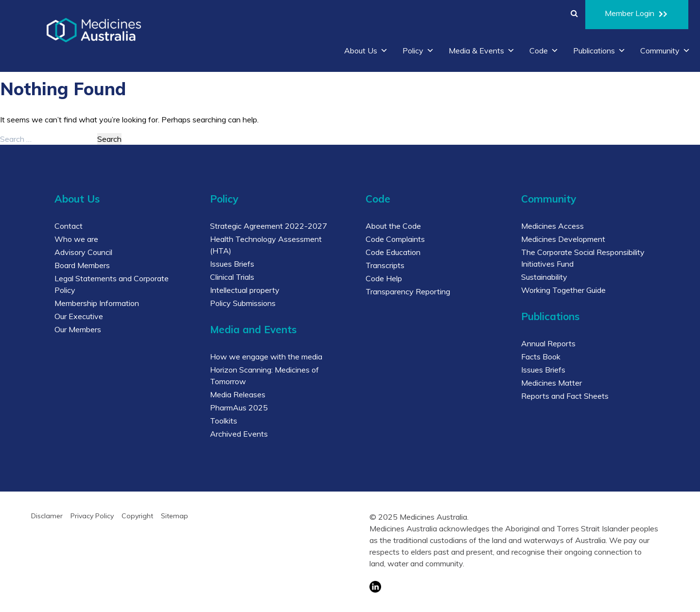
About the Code (393, 226)
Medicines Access (552, 226)
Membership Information (97, 303)
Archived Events (239, 434)
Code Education (393, 252)
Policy (418, 51)
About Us (366, 51)
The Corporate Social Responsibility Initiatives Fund (583, 258)
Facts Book (541, 357)
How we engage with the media (266, 357)
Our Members (78, 329)
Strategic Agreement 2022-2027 (269, 226)
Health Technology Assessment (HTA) (266, 245)
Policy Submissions (243, 303)
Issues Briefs (232, 264)
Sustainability (544, 277)
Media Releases (238, 394)
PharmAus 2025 (239, 408)
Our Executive (79, 316)
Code (544, 51)
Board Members (82, 265)
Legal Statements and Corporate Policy (112, 284)
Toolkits (224, 421)
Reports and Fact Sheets (565, 396)
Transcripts (385, 265)
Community (665, 51)
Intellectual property (245, 290)
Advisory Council (83, 252)
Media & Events (482, 51)
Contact (69, 226)
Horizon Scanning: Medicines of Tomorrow (264, 375)
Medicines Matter (551, 383)
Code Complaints (395, 239)
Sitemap (175, 516)
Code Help (384, 278)
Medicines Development (563, 239)
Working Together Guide (563, 290)
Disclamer (47, 516)
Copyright (137, 516)
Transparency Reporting (408, 291)
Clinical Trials (232, 277)
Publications (599, 51)
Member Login (637, 15)
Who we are (76, 239)
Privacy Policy (92, 516)
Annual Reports (548, 343)
